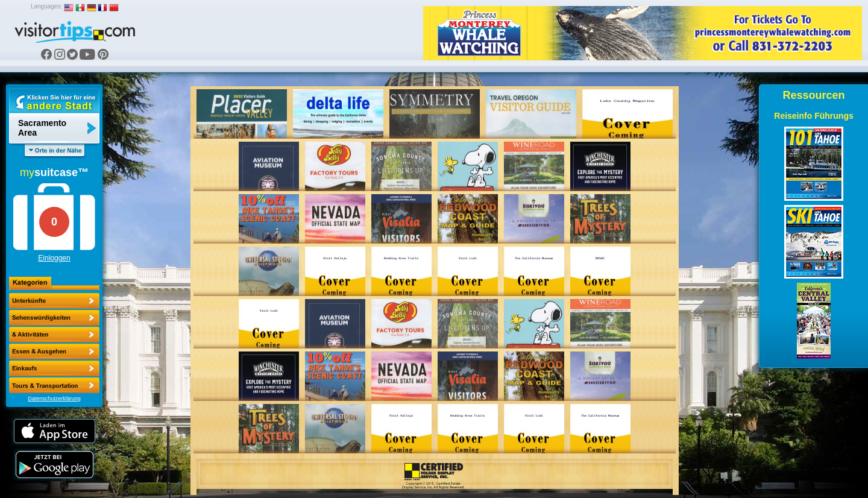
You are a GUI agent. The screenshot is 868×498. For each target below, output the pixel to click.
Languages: (46, 6)
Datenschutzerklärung (54, 399)
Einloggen (54, 258)
